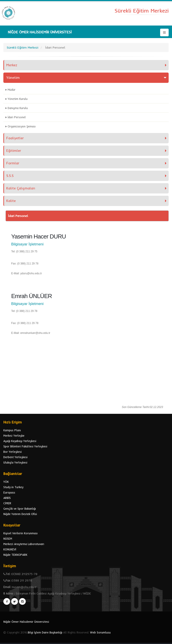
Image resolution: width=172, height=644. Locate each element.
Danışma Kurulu (18, 108)
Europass (9, 492)
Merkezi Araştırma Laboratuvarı (24, 544)
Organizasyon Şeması (22, 126)
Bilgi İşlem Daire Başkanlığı (45, 632)
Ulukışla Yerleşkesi (15, 462)
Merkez (12, 65)
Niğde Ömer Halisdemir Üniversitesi (26, 622)
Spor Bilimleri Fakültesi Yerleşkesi (25, 446)
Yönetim (13, 78)
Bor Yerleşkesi (13, 452)
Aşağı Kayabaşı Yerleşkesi (20, 441)
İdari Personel (17, 117)
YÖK (6, 482)
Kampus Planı (12, 430)
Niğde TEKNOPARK (15, 555)
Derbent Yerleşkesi (15, 457)
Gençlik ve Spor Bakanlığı (20, 509)
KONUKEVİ (10, 549)
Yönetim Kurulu (18, 99)
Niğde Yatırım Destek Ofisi (20, 514)
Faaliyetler (15, 138)
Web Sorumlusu (100, 632)
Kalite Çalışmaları (21, 188)
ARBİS (7, 498)
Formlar (13, 163)
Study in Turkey (13, 487)
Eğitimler (14, 151)
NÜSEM (8, 539)
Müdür (12, 90)
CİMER (7, 503)
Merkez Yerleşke (14, 436)
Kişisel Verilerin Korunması (20, 533)
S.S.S (10, 176)
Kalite (11, 201)
